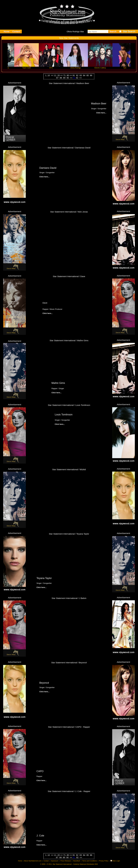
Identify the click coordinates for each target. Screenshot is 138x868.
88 (61, 78)
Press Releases (66, 861)
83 (81, 75)
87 (58, 78)
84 (84, 75)
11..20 (57, 75)
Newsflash (77, 861)
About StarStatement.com (33, 861)
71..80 (66, 75)
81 (74, 75)
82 (77, 75)
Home (20, 861)
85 (88, 75)
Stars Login (116, 861)
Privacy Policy (104, 861)
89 (65, 78)
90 (68, 78)
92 (77, 78)
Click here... (44, 177)
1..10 (48, 75)
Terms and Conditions (90, 861)
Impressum (55, 861)
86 (91, 75)
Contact (46, 861)
